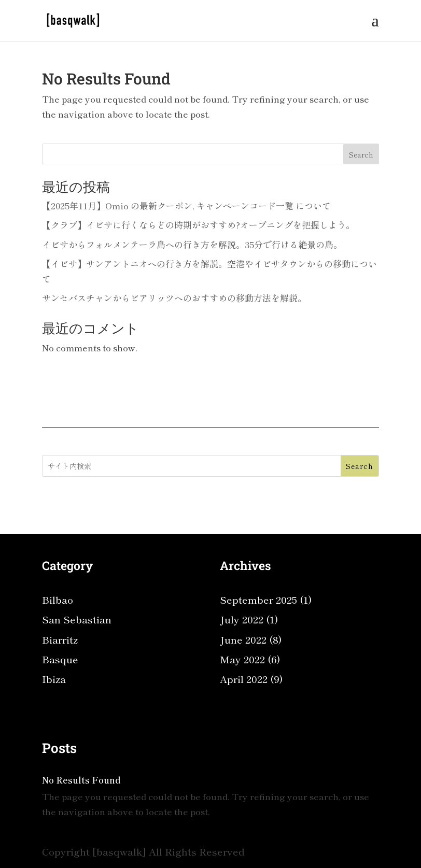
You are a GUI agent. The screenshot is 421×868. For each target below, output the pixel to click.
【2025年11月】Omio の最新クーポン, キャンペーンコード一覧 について (186, 205)
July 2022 (242, 619)
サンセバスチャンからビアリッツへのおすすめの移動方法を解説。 (174, 298)
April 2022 (244, 679)
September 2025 (258, 599)
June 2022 (243, 639)
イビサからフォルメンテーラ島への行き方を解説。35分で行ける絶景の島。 (192, 244)
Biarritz (60, 639)
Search (361, 154)
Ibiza (54, 679)
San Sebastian (77, 619)
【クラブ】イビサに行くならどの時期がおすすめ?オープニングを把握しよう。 (198, 225)
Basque (60, 659)
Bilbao (58, 599)
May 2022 (242, 659)
